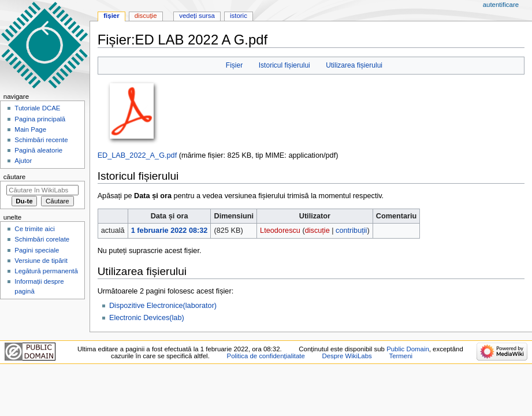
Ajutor (23, 161)
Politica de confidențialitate (266, 356)
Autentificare (501, 5)
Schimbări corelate (42, 239)
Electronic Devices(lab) (147, 318)
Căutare (15, 177)
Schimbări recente (41, 140)
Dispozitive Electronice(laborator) (163, 306)
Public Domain (408, 349)
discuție (317, 231)
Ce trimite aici (34, 229)
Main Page (30, 129)
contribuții (351, 231)
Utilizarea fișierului (354, 65)
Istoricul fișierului (284, 65)
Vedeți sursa (197, 16)
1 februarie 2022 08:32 (170, 231)
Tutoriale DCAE (37, 108)
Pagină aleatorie (38, 150)
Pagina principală (40, 119)
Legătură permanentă (46, 271)
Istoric (239, 16)
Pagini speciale (37, 250)
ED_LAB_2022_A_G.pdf (137, 155)
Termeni (401, 356)
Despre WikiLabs (347, 356)
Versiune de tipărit (41, 261)
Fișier (234, 65)
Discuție (146, 16)
